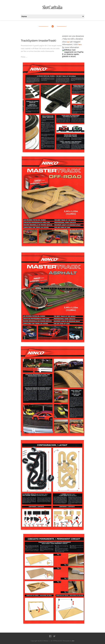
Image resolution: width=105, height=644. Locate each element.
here (80, 44)
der (73, 641)
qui (68, 42)
